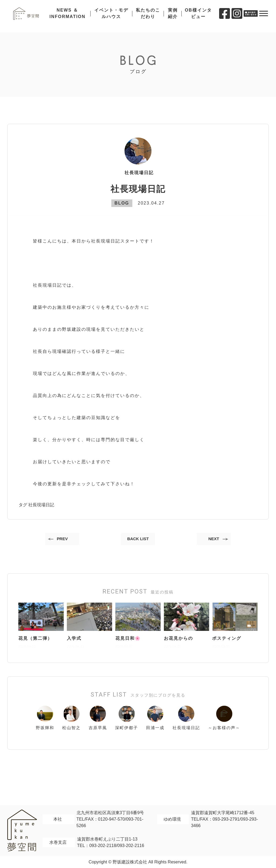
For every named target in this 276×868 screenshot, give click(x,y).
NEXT (212, 540)
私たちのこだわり (149, 16)
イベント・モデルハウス (113, 16)
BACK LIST (138, 540)
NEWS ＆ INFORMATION (71, 16)
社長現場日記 (41, 505)
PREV (64, 540)
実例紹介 (173, 16)
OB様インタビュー (198, 16)
